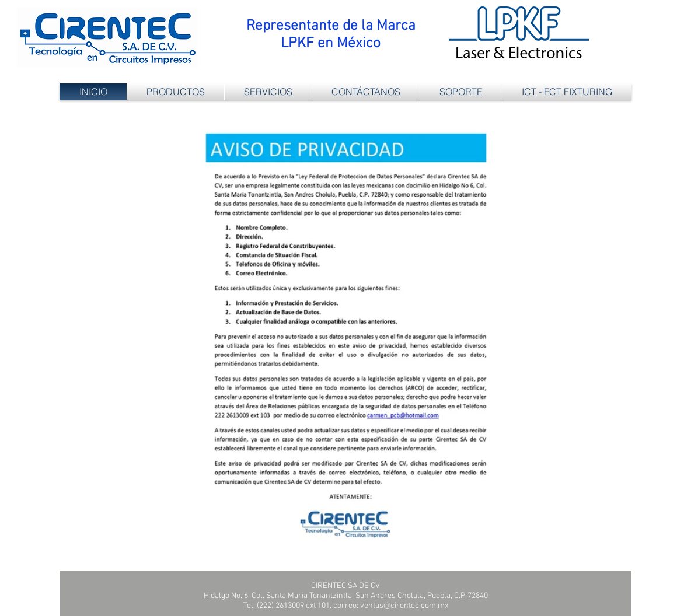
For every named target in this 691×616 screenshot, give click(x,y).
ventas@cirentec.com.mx (404, 606)
